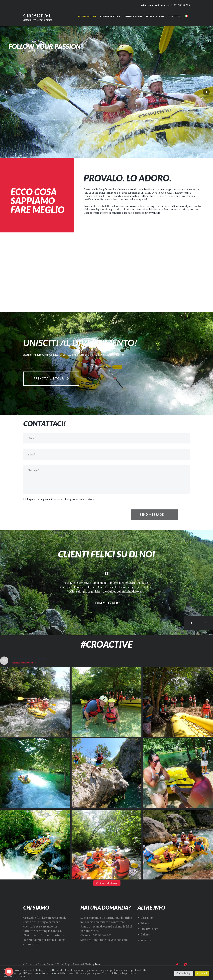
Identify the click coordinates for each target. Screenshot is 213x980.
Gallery (145, 934)
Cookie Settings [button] (184, 973)
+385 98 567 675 (181, 5)
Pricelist (146, 923)
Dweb (98, 964)
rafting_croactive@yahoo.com (156, 5)
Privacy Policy (149, 929)
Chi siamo (147, 918)
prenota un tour (49, 378)
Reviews (146, 940)
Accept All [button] (202, 973)
